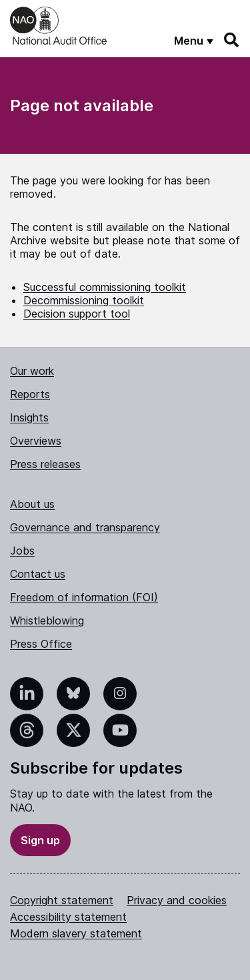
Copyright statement (62, 900)
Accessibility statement (68, 917)
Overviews (36, 441)
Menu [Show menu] (189, 41)
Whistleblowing (47, 620)
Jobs (22, 551)
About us (32, 504)
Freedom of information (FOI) (84, 597)
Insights (29, 417)
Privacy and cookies (177, 900)
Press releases (45, 464)
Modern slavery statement (76, 933)
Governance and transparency (85, 527)
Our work (32, 371)
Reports (30, 394)
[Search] (232, 40)
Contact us (38, 574)
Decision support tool (77, 314)
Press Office (41, 644)
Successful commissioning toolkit (105, 287)
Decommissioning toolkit (84, 300)
